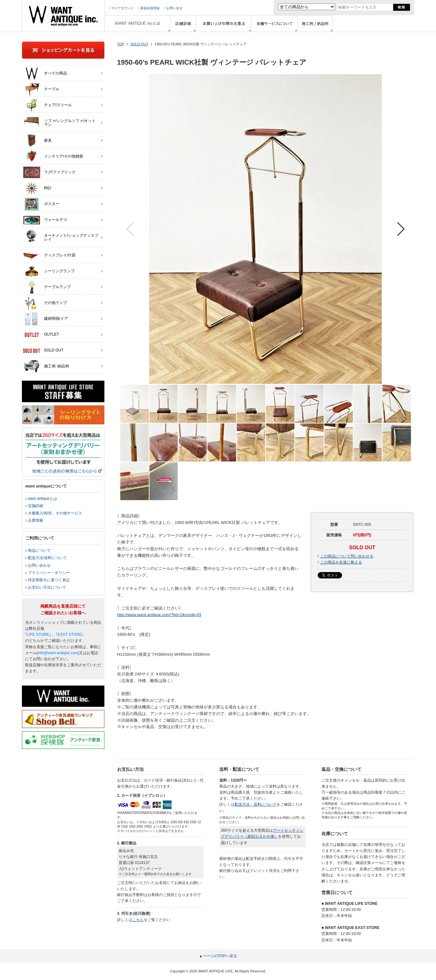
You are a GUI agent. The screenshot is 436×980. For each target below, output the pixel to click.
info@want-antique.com (58, 653)
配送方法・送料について (255, 804)
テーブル (41, 89)
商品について (39, 551)
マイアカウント (122, 8)
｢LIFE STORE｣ (38, 635)
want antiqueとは (43, 499)
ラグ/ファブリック (49, 172)
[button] (401, 229)
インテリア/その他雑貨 (53, 157)
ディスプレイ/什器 (49, 255)
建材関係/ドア (45, 319)
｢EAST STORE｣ (70, 635)
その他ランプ (45, 303)
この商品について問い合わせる (347, 556)
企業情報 (36, 520)
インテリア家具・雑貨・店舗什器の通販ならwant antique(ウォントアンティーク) (63, 16)
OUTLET (41, 335)
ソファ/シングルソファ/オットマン (59, 121)
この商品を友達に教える (341, 562)
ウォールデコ (45, 220)
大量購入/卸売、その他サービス (55, 513)
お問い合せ (174, 8)
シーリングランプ (49, 271)
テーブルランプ (47, 287)
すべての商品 (45, 74)
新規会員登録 (149, 8)
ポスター (41, 204)
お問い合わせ (39, 565)
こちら (138, 920)
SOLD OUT (139, 44)
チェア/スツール (47, 105)
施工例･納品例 (46, 366)
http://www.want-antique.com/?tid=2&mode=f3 (159, 615)
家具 (37, 141)
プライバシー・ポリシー (49, 573)
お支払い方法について (47, 587)
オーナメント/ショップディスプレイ (61, 236)
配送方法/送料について (47, 558)
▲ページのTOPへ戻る (218, 956)
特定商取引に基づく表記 (49, 580)
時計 (37, 188)
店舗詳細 (36, 506)
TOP (121, 44)
